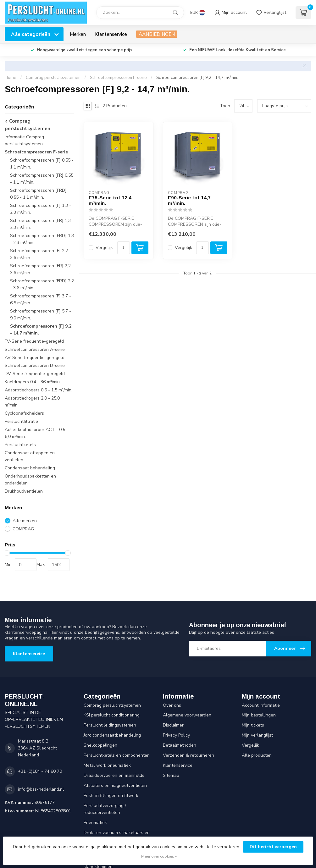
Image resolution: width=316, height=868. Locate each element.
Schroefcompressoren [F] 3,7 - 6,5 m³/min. (41, 299)
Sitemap (171, 775)
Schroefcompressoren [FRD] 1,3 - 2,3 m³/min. (42, 239)
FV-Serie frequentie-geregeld (34, 341)
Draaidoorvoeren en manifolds (114, 775)
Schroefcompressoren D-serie (35, 365)
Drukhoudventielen (24, 491)
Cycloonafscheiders (24, 413)
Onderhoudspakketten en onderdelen (30, 480)
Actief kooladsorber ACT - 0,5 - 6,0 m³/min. (36, 433)
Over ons (172, 705)
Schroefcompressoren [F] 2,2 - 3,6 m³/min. (41, 254)
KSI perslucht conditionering (112, 715)
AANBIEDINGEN (157, 34)
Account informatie (261, 705)
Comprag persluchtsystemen (53, 78)
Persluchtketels (20, 445)
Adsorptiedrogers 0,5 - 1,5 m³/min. (39, 390)
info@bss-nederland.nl (41, 789)
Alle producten (257, 755)
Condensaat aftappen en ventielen (30, 456)
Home (11, 78)
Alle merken (25, 521)
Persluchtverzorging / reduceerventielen (105, 809)
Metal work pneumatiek (107, 765)
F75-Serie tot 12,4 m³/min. (110, 200)
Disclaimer (173, 725)
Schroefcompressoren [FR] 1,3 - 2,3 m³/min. (42, 224)
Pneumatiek (95, 823)
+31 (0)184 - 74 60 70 (40, 771)
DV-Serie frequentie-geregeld (35, 374)
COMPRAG (23, 529)
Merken (78, 34)
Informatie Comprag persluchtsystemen (24, 140)
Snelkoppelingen (100, 745)
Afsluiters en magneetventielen (115, 785)
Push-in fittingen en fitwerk (111, 796)
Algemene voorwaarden (187, 715)
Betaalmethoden (180, 745)
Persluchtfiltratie (21, 421)
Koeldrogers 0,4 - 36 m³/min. (33, 382)
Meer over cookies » (159, 856)
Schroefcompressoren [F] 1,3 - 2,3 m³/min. (41, 209)
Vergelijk (104, 248)
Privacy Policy (176, 735)
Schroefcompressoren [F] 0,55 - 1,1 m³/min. (42, 164)
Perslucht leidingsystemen (110, 725)
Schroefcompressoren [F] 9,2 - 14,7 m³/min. (197, 78)
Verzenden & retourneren (188, 755)
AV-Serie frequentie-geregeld (35, 358)
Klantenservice (111, 34)
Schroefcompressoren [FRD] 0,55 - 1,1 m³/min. (38, 194)
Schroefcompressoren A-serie (35, 349)
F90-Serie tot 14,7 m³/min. (189, 200)
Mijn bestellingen (259, 715)
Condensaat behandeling (30, 468)
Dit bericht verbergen (273, 847)
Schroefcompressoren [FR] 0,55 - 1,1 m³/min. (42, 179)
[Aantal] (124, 248)
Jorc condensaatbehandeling (112, 735)
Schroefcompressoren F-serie (118, 78)
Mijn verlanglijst (257, 735)
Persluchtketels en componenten (117, 755)
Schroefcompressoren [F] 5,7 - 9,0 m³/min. (41, 315)
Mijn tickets (253, 725)
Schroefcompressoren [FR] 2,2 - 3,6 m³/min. (42, 269)
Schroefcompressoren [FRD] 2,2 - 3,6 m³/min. (42, 284)
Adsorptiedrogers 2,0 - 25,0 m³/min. (32, 402)
